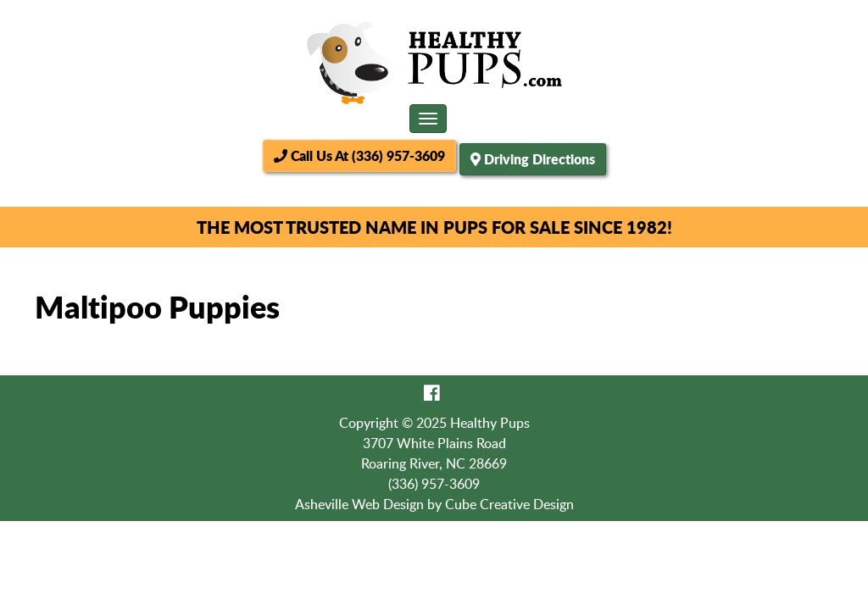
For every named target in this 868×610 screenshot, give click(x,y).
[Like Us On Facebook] (432, 392)
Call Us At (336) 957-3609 (359, 155)
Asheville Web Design (359, 504)
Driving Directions (540, 159)
